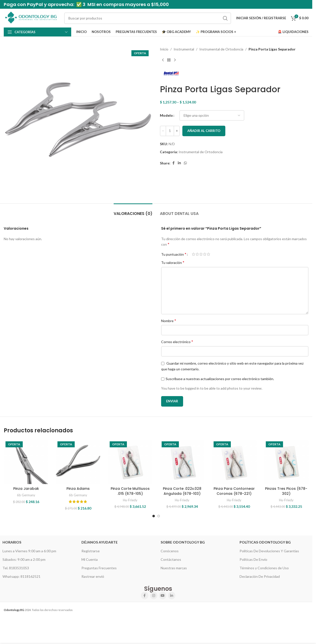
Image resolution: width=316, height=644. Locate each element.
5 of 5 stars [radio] (208, 254)
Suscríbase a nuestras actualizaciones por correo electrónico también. (220, 379)
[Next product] (175, 60)
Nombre (169, 321)
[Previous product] (163, 60)
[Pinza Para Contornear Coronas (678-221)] (234, 462)
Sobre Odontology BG (183, 542)
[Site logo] (31, 18)
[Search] (148, 18)
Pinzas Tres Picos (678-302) (286, 491)
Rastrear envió (93, 576)
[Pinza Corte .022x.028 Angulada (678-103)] (182, 462)
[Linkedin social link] (179, 163)
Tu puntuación (174, 254)
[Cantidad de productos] (170, 131)
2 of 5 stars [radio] (197, 254)
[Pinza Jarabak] (26, 462)
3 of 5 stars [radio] (201, 254)
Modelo (166, 115)
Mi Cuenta (90, 559)
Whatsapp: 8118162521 (21, 576)
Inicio (164, 49)
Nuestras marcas (174, 568)
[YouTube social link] (163, 596)
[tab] (133, 211)
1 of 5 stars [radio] (193, 254)
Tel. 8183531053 (16, 568)
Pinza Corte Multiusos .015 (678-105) (130, 491)
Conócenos (170, 551)
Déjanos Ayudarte (100, 542)
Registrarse (91, 551)
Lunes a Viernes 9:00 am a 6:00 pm (29, 551)
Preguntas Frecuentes (99, 568)
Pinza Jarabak (26, 489)
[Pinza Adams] (78, 462)
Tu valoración (173, 262)
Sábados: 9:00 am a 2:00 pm (24, 559)
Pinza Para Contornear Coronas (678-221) (234, 491)
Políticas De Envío (253, 559)
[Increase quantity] (177, 131)
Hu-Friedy (130, 500)
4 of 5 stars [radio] (205, 254)
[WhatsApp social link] (185, 163)
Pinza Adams (78, 489)
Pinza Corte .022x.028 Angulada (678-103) (182, 491)
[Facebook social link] (173, 163)
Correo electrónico (177, 341)
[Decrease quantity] (163, 131)
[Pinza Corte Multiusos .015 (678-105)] (130, 462)
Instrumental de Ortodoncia (221, 49)
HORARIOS (12, 542)
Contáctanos (171, 559)
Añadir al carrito (204, 131)
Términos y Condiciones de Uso (264, 568)
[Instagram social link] (154, 596)
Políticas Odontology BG (265, 542)
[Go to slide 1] (154, 516)
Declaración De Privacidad (260, 576)
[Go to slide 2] (159, 516)
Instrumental (184, 49)
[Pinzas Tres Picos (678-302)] (286, 462)
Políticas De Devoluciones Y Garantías (269, 551)
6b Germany (26, 495)
